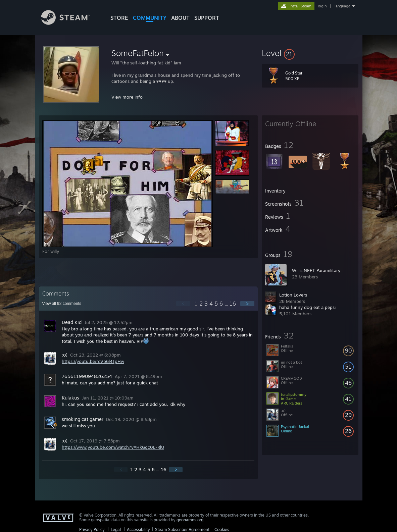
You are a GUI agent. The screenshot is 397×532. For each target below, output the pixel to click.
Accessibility (138, 529)
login (322, 6)
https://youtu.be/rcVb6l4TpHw (93, 361)
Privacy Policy (92, 529)
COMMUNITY (150, 18)
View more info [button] (127, 97)
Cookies (222, 529)
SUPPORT (207, 18)
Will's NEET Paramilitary (316, 270)
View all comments (62, 304)
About (180, 18)
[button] (310, 53)
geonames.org (190, 520)
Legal (116, 529)
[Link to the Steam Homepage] (70, 23)
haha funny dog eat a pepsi (307, 307)
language (342, 6)
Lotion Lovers (293, 295)
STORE (119, 18)
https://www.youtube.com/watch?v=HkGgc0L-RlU (113, 447)
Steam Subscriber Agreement (182, 529)
